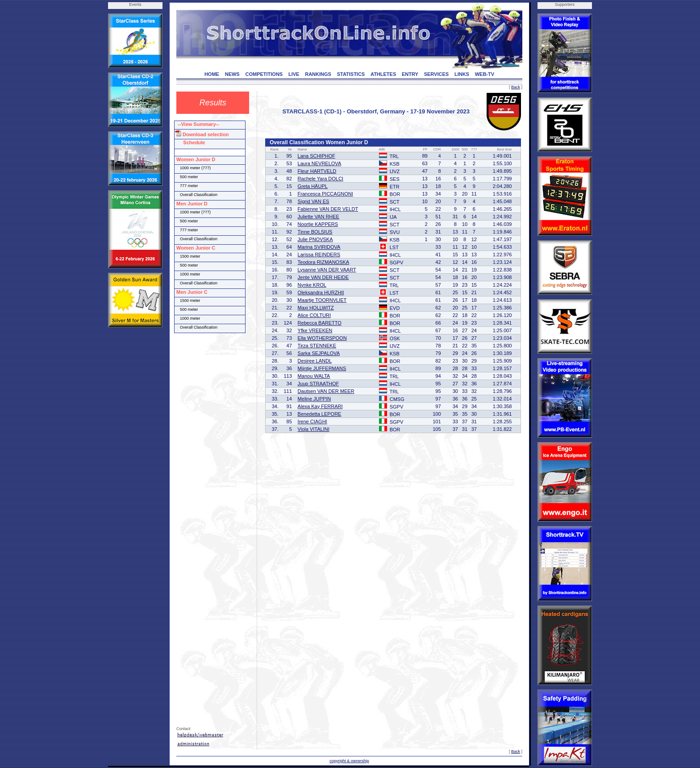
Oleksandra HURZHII (321, 292)
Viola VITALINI (314, 429)
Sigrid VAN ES (314, 201)
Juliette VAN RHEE (319, 217)
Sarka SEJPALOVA (319, 353)
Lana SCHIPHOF (317, 156)
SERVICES (436, 74)
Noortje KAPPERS (318, 224)
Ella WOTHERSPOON (322, 338)
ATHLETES (383, 74)
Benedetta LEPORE (320, 414)
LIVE (294, 74)
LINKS (462, 74)
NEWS (232, 74)
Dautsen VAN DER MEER (326, 391)
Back (516, 87)
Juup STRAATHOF (319, 384)
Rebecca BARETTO (320, 323)
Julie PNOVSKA (315, 239)
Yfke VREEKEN (315, 330)
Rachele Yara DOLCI (321, 179)
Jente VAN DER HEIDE (323, 277)
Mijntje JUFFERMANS (322, 368)
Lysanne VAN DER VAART (327, 270)
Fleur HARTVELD (317, 171)
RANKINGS (318, 74)
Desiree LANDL (315, 361)
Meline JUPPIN (315, 399)
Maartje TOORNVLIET (322, 300)
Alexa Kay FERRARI (320, 406)
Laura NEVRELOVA (320, 163)
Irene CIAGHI (312, 422)
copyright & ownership (349, 761)
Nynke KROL (312, 285)
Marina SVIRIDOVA (319, 247)
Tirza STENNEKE (317, 346)
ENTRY (410, 74)
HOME (212, 74)
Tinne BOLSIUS (315, 232)
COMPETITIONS (264, 74)
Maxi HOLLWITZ (316, 308)
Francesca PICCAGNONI (325, 194)
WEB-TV (485, 74)
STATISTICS (351, 74)
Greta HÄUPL (313, 186)
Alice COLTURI (314, 315)
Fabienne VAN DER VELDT (328, 209)
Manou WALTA (314, 376)
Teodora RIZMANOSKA (324, 262)
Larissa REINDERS (319, 255)
